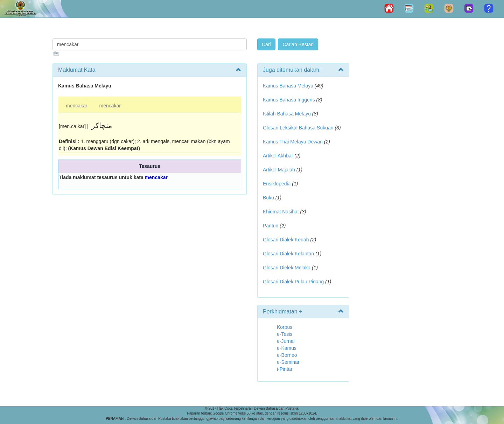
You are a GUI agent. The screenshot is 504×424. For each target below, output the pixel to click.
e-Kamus (287, 348)
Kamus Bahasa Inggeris (289, 100)
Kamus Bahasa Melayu (289, 86)
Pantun (271, 226)
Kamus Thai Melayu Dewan (293, 142)
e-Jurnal (286, 341)
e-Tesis (285, 334)
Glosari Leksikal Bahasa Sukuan (298, 128)
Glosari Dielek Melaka (287, 268)
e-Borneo (287, 355)
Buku (268, 198)
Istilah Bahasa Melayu (287, 114)
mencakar (76, 106)
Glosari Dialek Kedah (286, 240)
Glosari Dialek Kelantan (288, 254)
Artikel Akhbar (278, 156)
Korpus (285, 327)
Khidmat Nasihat (281, 212)
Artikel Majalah (279, 170)
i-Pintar (285, 369)
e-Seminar (288, 362)
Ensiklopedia (277, 184)
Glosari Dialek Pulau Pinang (293, 282)
